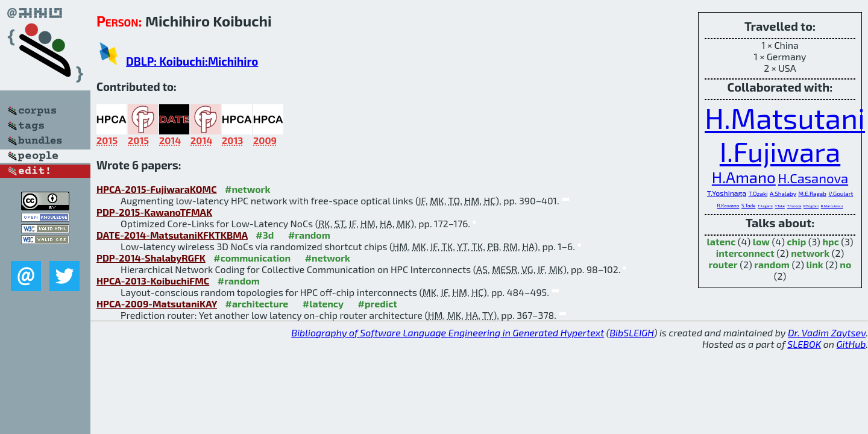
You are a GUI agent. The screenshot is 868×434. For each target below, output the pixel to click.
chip (796, 241)
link (814, 264)
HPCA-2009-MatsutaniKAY (157, 303)
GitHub (851, 344)
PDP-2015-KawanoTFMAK (154, 212)
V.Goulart (841, 193)
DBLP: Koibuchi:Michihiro (192, 61)
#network (247, 189)
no (845, 264)
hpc (830, 241)
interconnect (745, 253)
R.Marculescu (832, 206)
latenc (722, 241)
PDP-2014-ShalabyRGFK (151, 258)
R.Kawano (728, 206)
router (723, 264)
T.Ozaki (758, 193)
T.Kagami (765, 206)
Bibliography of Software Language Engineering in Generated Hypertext (448, 332)
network (810, 253)
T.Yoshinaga (727, 193)
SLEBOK (804, 344)
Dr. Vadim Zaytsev (827, 332)
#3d (265, 235)
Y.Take (780, 206)
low (761, 241)
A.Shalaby (783, 193)
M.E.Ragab (812, 193)
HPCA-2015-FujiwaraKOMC (157, 189)
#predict (378, 303)
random (772, 264)
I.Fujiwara (780, 151)
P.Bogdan (811, 206)
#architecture (256, 303)
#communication (252, 258)
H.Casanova (813, 178)
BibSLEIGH (631, 332)
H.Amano (744, 177)
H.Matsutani (785, 118)
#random (309, 235)
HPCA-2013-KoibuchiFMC (153, 281)
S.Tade (749, 206)
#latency (323, 303)
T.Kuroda (794, 206)
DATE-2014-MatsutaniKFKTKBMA (172, 235)
